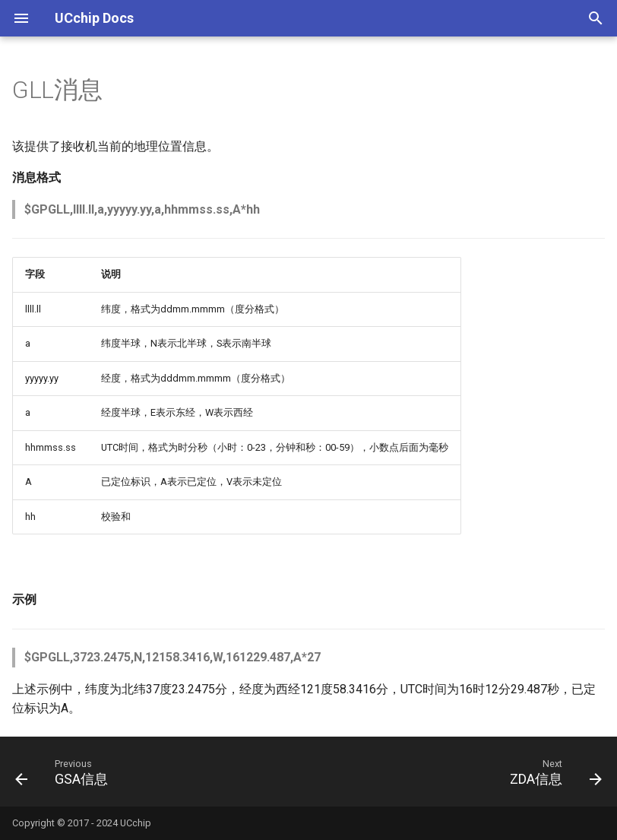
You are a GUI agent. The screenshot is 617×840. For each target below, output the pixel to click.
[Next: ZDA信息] (552, 772)
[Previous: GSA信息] (65, 772)
